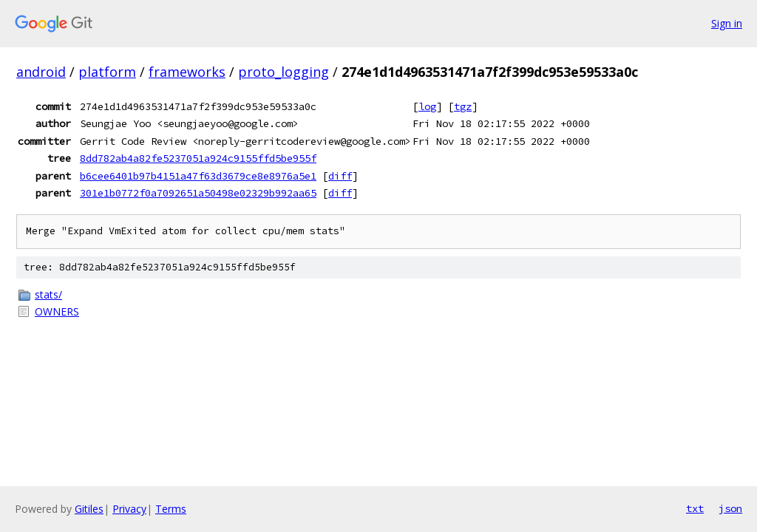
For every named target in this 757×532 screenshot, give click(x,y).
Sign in (727, 23)
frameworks (187, 72)
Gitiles (89, 509)
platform (107, 72)
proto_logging (284, 72)
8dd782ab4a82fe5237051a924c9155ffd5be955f (198, 158)
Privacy (129, 509)
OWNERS (57, 311)
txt (695, 508)
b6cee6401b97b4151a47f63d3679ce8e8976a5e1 (198, 176)
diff (340, 176)
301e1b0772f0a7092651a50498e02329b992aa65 (198, 193)
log (427, 106)
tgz (463, 106)
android (41, 72)
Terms (171, 509)
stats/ (48, 294)
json (730, 508)
